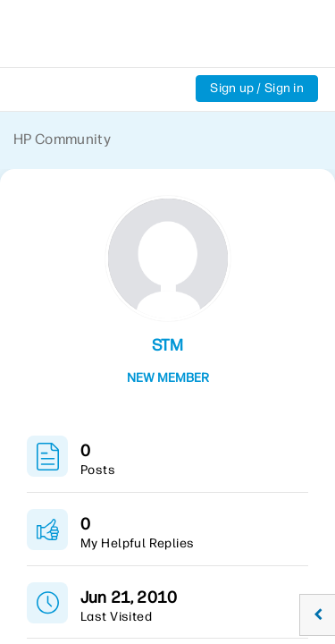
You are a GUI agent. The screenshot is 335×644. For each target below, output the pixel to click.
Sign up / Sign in (257, 88)
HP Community (62, 139)
